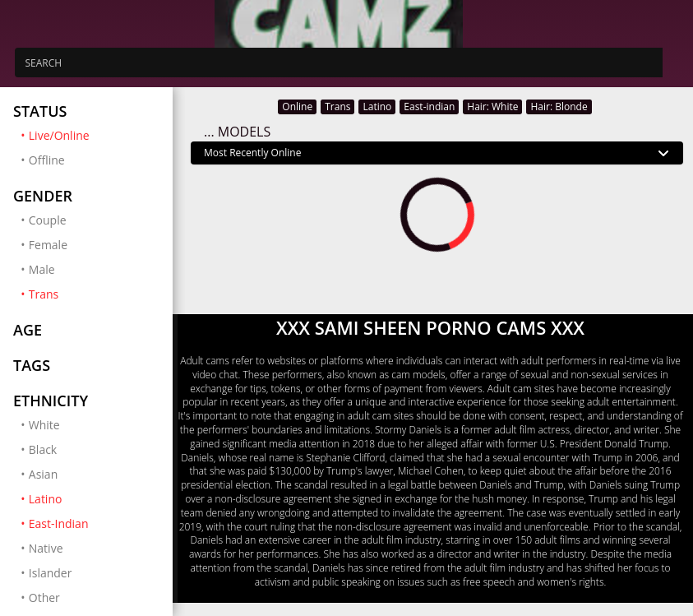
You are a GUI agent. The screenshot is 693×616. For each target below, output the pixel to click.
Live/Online (94, 135)
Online (297, 107)
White (44, 425)
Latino (94, 498)
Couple (48, 220)
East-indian (429, 107)
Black (43, 449)
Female (48, 245)
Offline (47, 160)
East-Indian (94, 523)
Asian (43, 474)
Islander (51, 573)
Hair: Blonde (559, 107)
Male (42, 269)
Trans (94, 294)
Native (46, 548)
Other (44, 597)
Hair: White (492, 107)
